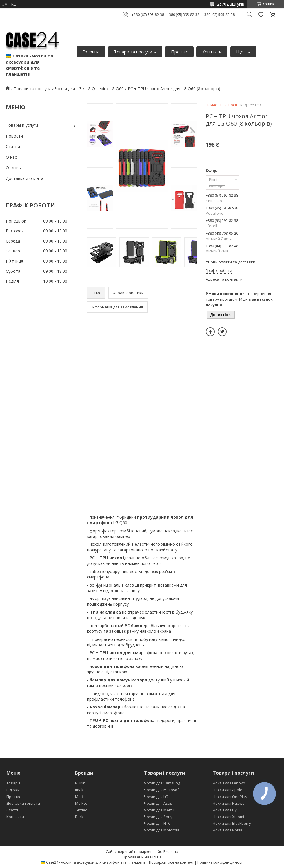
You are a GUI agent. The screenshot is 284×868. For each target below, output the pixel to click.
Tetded (81, 810)
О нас (11, 157)
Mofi (79, 797)
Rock (79, 817)
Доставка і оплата (23, 803)
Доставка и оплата (25, 178)
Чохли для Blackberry (232, 823)
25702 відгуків (231, 4)
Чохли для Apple (227, 790)
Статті (12, 810)
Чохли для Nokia (227, 830)
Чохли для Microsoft (162, 790)
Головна (91, 52)
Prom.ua (171, 851)
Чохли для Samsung (162, 783)
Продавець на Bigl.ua (142, 857)
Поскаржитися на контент (171, 862)
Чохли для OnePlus (230, 797)
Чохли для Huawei (229, 803)
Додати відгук (261, 15)
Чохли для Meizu (159, 810)
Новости (14, 136)
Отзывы (14, 168)
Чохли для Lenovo (229, 783)
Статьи (13, 146)
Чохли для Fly (225, 810)
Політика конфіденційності (220, 862)
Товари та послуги (133, 52)
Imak (79, 790)
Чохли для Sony (158, 817)
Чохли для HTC (157, 823)
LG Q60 (117, 89)
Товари (13, 783)
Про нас (179, 52)
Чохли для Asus (158, 803)
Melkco (81, 803)
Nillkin (80, 783)
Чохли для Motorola (162, 830)
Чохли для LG (68, 89)
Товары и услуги (22, 125)
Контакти (212, 52)
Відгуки (13, 790)
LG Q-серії (95, 89)
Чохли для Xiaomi (228, 817)
